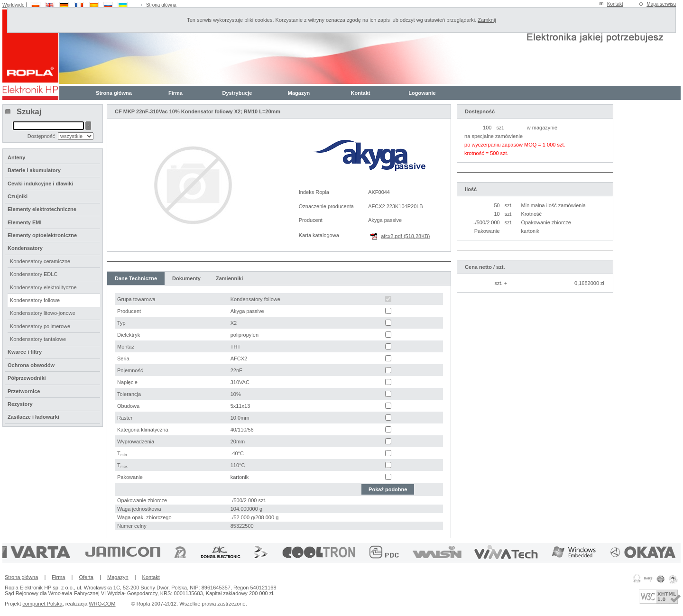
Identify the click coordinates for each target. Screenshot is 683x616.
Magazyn (299, 93)
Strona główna (161, 5)
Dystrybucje (237, 93)
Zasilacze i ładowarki (33, 417)
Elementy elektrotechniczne (42, 209)
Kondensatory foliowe (35, 300)
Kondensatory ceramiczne (40, 261)
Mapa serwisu (661, 4)
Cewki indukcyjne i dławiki (40, 184)
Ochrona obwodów (31, 365)
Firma (175, 93)
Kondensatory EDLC (34, 274)
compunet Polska (42, 604)
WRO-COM (102, 604)
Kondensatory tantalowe (38, 339)
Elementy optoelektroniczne (42, 235)
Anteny (16, 157)
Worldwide (14, 5)
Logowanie (422, 93)
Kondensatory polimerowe (40, 326)
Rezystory (20, 404)
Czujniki (18, 196)
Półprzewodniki (27, 378)
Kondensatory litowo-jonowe (43, 313)
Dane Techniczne (136, 278)
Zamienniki (229, 278)
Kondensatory (25, 248)
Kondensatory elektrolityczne (43, 287)
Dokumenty (186, 278)
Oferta (86, 577)
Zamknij (487, 20)
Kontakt (615, 4)
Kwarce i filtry (25, 352)
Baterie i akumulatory (34, 170)
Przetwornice (24, 391)
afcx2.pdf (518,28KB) (405, 236)
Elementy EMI (25, 222)
